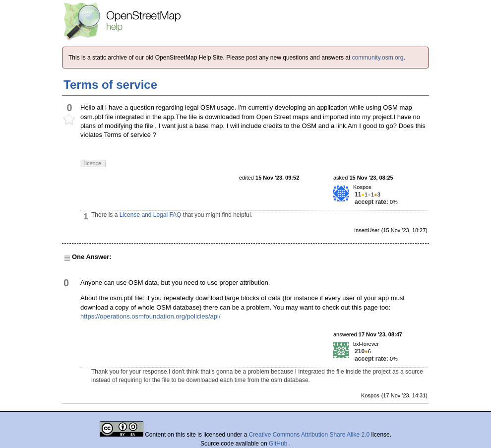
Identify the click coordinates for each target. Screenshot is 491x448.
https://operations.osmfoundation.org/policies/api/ (151, 316)
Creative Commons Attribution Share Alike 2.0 (309, 435)
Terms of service (110, 85)
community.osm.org (378, 58)
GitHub (279, 444)
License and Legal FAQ (151, 215)
